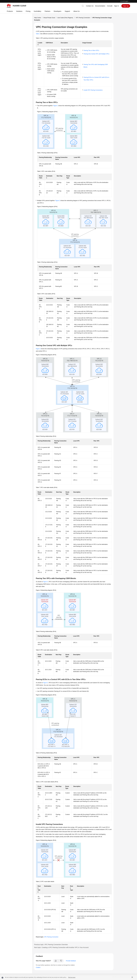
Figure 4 (45, 582)
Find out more (72, 977)
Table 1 (38, 34)
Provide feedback (71, 961)
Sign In (117, 6)
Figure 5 (45, 683)
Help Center (38, 18)
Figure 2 (58, 201)
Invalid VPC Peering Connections (93, 90)
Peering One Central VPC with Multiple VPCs (96, 54)
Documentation (100, 6)
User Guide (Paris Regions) (65, 18)
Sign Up (126, 6)
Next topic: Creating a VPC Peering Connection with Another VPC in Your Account (61, 947)
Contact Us (90, 6)
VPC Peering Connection (83, 18)
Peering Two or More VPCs (91, 50)
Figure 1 (56, 106)
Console (110, 6)
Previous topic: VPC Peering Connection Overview (51, 945)
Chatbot (38, 967)
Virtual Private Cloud (49, 18)
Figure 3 (38, 349)
